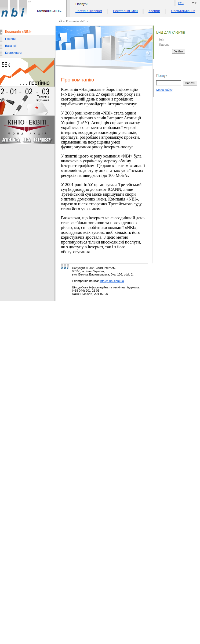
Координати (13, 53)
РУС (181, 3)
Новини (10, 39)
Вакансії (11, 46)
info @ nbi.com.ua (112, 281)
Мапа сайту (164, 90)
